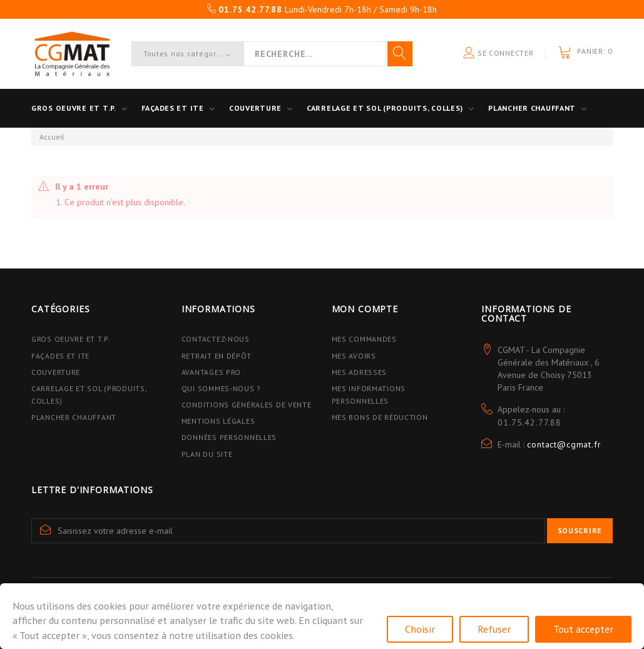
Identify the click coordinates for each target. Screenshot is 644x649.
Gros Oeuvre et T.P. (71, 339)
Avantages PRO (211, 372)
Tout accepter (583, 629)
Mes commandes (364, 339)
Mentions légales (218, 421)
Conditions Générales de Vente (247, 405)
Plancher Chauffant (532, 108)
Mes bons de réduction (380, 417)
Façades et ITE (173, 108)
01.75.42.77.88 (529, 422)
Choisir (420, 629)
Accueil (52, 137)
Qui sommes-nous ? (221, 388)
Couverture (255, 108)
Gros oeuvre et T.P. (74, 108)
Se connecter (498, 54)
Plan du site (207, 454)
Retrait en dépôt (217, 356)
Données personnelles (229, 437)
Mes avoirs (354, 356)
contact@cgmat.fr (564, 444)
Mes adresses (360, 372)
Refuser (494, 629)
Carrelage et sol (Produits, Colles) (385, 108)
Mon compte (365, 309)
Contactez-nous (216, 339)
